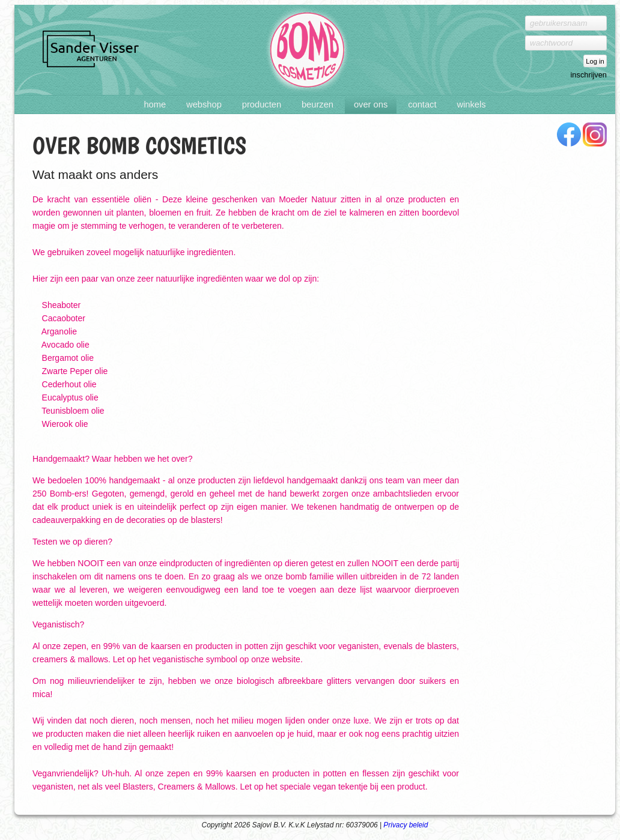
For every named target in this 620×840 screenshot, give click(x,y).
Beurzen (318, 104)
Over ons (371, 104)
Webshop (204, 104)
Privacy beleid (406, 825)
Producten (262, 104)
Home (155, 104)
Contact (422, 104)
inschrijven (589, 75)
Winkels (471, 104)
